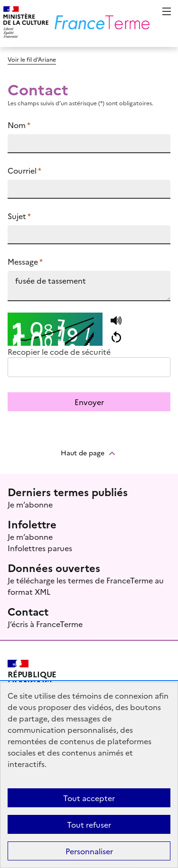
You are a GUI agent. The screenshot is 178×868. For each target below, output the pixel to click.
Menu (167, 11)
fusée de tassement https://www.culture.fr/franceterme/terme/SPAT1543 (89, 286)
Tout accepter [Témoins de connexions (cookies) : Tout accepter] (89, 798)
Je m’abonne (30, 504)
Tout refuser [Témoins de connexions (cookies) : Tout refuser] (89, 824)
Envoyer (89, 402)
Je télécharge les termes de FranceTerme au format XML (86, 586)
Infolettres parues (40, 548)
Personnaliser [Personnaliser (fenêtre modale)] (89, 851)
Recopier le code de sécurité (59, 351)
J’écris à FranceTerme (45, 624)
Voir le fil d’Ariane (32, 59)
